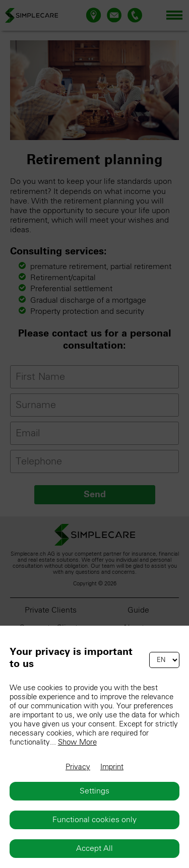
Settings (94, 791)
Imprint (112, 767)
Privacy (78, 767)
